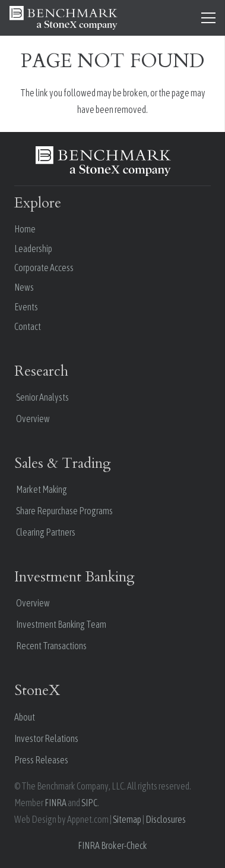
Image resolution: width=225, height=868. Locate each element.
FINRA (56, 803)
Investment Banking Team (61, 624)
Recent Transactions (51, 646)
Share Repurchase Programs (64, 511)
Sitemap (127, 819)
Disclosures (166, 819)
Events (26, 307)
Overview (33, 419)
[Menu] (208, 18)
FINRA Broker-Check (113, 845)
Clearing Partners (46, 532)
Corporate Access (44, 268)
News (24, 287)
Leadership (33, 249)
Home (25, 229)
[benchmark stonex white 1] (64, 18)
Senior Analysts (42, 397)
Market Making (42, 489)
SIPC (89, 803)
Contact (28, 326)
